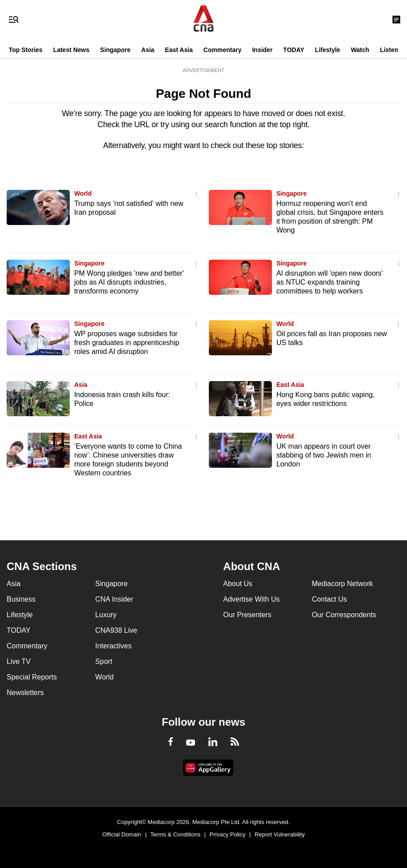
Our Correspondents (344, 615)
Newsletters (25, 693)
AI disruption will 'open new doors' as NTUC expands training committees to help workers (330, 282)
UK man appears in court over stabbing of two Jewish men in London (324, 455)
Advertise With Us (251, 599)
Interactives (113, 646)
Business (21, 599)
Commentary (223, 50)
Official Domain (122, 834)
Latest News (72, 50)
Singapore (115, 50)
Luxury (106, 615)
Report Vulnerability (280, 834)
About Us (238, 584)
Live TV (19, 661)
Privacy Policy (228, 834)
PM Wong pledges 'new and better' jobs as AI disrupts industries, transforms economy (129, 282)
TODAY (293, 50)
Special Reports (32, 677)
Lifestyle (328, 50)
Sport (104, 661)
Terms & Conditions (175, 834)
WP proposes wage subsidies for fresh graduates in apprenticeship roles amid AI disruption (127, 343)
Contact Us (329, 599)
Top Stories (26, 50)
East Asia (179, 50)
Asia (148, 50)
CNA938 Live (116, 630)
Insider (262, 50)
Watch (360, 50)
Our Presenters (247, 615)
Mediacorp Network (343, 584)
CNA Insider (114, 599)
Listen (389, 50)
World (83, 193)
